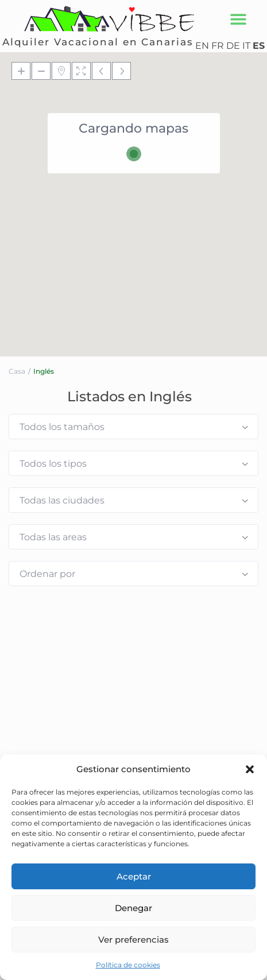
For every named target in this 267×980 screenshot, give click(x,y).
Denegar (133, 908)
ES (259, 46)
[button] (250, 769)
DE (233, 46)
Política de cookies (128, 965)
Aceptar (134, 876)
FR (218, 46)
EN (202, 46)
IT (246, 46)
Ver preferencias (133, 940)
